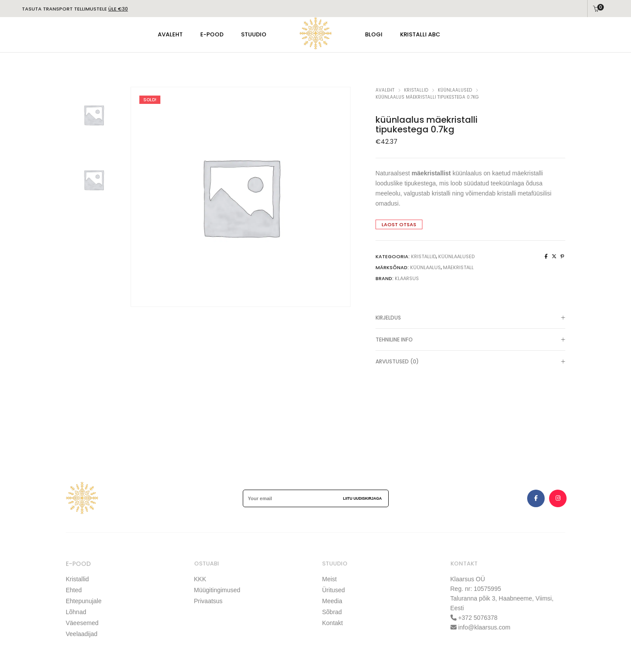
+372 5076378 (477, 618)
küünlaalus (425, 267)
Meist (329, 579)
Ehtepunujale (84, 601)
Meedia (332, 601)
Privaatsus (208, 601)
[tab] (470, 318)
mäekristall (458, 267)
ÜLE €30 (118, 9)
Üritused (333, 590)
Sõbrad (332, 612)
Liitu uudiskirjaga (362, 498)
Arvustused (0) (470, 362)
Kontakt (332, 623)
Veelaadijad (82, 634)
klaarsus (407, 278)
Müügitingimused (217, 590)
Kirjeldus (470, 318)
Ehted (74, 590)
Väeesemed (82, 623)
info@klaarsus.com (484, 627)
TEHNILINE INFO (470, 340)
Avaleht (385, 90)
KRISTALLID (416, 90)
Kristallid (77, 579)
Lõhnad (76, 612)
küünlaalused (455, 90)
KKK (200, 579)
